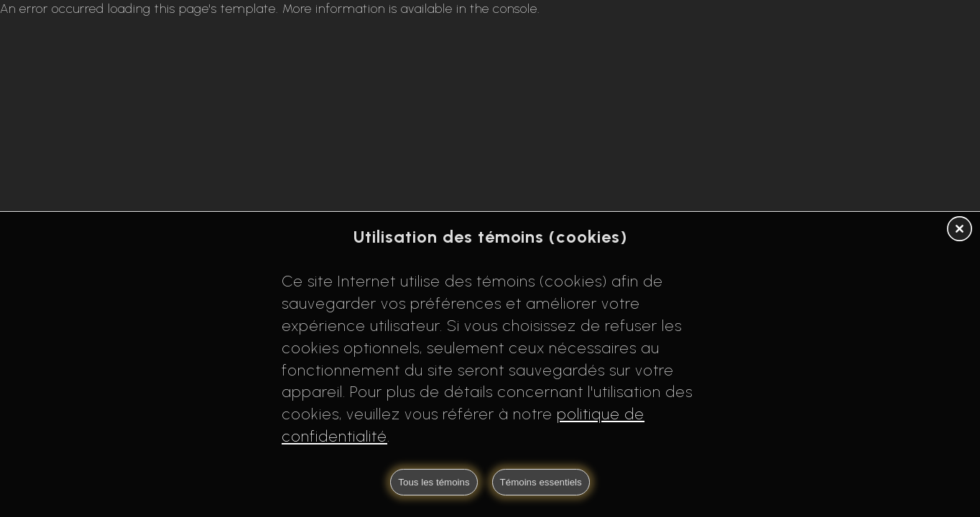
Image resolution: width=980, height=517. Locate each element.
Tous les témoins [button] (434, 482)
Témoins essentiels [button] (541, 482)
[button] (960, 230)
